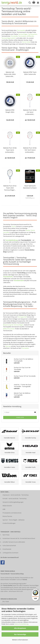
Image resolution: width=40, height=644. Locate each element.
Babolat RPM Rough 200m (10, 111)
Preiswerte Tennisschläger (31, 585)
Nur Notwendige (20, 634)
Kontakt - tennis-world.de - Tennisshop (15, 498)
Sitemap (8, 346)
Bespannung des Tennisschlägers (13, 325)
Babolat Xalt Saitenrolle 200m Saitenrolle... (10, 74)
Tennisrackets (17, 589)
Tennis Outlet (26, 42)
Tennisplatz (25, 348)
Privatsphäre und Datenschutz (12, 513)
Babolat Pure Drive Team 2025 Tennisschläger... (10, 188)
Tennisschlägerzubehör (9, 38)
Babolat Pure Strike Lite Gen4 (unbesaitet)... (30, 112)
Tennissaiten (22, 36)
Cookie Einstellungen (9, 523)
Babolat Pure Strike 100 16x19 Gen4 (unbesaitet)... (30, 150)
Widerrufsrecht (7, 506)
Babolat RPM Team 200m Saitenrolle (30, 73)
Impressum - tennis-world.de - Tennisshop (16, 495)
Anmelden (20, 417)
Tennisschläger (23, 34)
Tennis (14, 226)
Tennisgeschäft (22, 317)
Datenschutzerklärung (21, 624)
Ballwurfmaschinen (9, 329)
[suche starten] (30, 3)
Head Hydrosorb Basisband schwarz (30, 187)
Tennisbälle (14, 36)
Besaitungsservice (28, 589)
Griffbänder (30, 36)
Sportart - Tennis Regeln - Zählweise (14, 520)
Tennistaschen (33, 34)
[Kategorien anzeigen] (38, 3)
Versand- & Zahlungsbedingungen (13, 502)
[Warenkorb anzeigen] (34, 3)
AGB (4, 509)
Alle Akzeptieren (20, 628)
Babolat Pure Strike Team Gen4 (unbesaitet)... (10, 150)
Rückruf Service (7, 516)
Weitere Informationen (20, 640)
